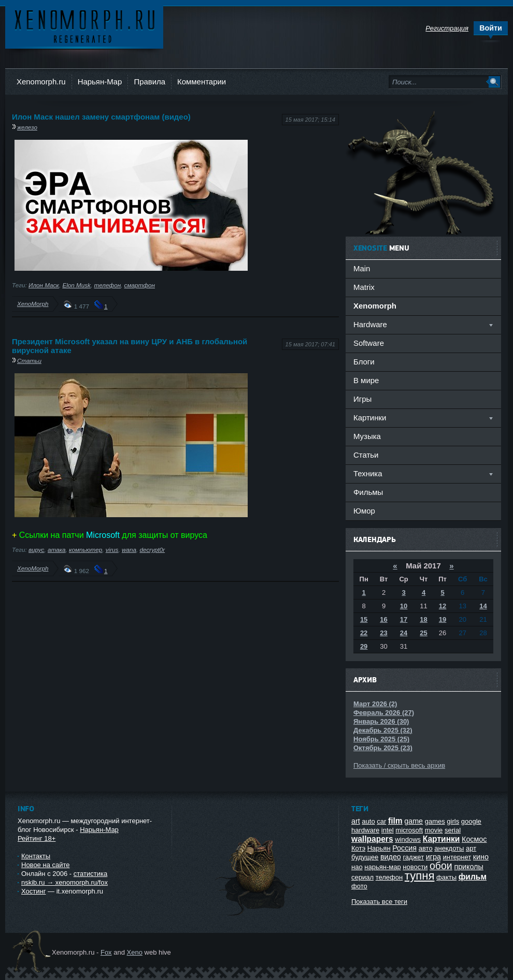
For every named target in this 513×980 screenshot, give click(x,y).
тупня (420, 876)
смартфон (140, 285)
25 (423, 633)
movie (434, 830)
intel (388, 830)
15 (364, 619)
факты (446, 877)
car (381, 821)
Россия (404, 848)
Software (369, 343)
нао (357, 867)
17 (404, 619)
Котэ (358, 848)
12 (443, 606)
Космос (474, 839)
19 (443, 619)
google (471, 821)
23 (383, 633)
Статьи (29, 361)
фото (359, 886)
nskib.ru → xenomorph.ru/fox (65, 882)
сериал (362, 877)
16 (383, 619)
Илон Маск (44, 285)
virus (112, 550)
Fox (106, 952)
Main (362, 268)
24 (404, 633)
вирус (36, 550)
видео (391, 857)
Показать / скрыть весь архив (399, 765)
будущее (365, 857)
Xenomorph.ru (41, 82)
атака (57, 550)
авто (426, 848)
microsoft (409, 830)
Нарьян (379, 848)
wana (129, 550)
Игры (362, 399)
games (435, 821)
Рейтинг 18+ (37, 838)
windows (408, 839)
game (414, 821)
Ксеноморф (84, 26)
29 (364, 646)
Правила (149, 82)
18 (423, 619)
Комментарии (202, 82)
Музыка (367, 436)
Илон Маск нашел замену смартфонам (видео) (101, 117)
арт (471, 848)
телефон (107, 285)
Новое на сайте (46, 865)
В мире (366, 380)
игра (433, 857)
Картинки (441, 839)
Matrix (364, 287)
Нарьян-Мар (100, 82)
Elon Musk (76, 285)
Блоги (364, 362)
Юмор (364, 511)
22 (364, 633)
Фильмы (368, 492)
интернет (457, 857)
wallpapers (372, 839)
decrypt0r (152, 550)
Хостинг (33, 891)
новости (415, 867)
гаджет (413, 857)
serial (453, 830)
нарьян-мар (382, 867)
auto (368, 821)
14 (483, 606)
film (395, 821)
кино (481, 857)
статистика (90, 874)
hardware (365, 830)
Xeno (135, 952)
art (356, 821)
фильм (473, 877)
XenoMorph (33, 304)
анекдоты (449, 848)
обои (441, 866)
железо (27, 127)
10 (404, 606)
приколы (468, 867)
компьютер (85, 550)
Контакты (36, 856)
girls (453, 821)
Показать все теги (379, 902)
